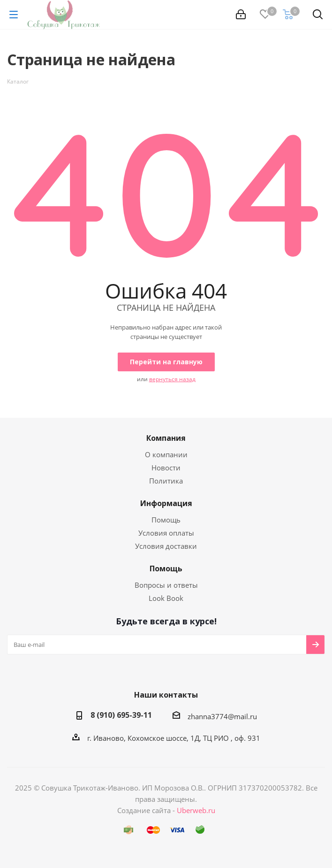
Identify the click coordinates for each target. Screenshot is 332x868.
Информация (166, 503)
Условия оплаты (166, 533)
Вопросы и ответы (166, 585)
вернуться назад (172, 379)
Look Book (166, 598)
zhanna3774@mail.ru (222, 716)
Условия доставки (166, 546)
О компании (166, 454)
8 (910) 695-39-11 (121, 715)
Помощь (166, 520)
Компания (166, 438)
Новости (166, 468)
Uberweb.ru (196, 810)
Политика (166, 481)
